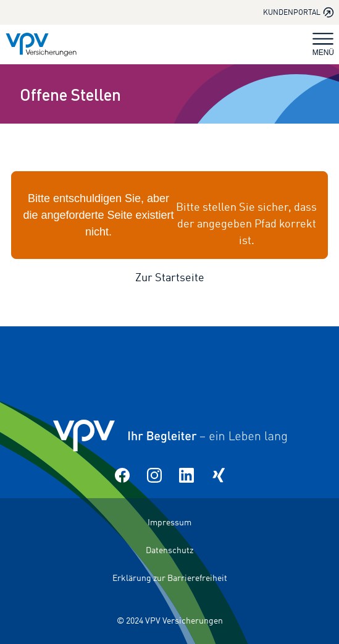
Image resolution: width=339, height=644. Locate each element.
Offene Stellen (70, 94)
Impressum (169, 522)
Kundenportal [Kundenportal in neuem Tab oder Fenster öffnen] (299, 12)
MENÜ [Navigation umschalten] (323, 45)
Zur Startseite (170, 277)
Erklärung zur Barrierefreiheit (170, 578)
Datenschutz (169, 550)
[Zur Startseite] (41, 44)
